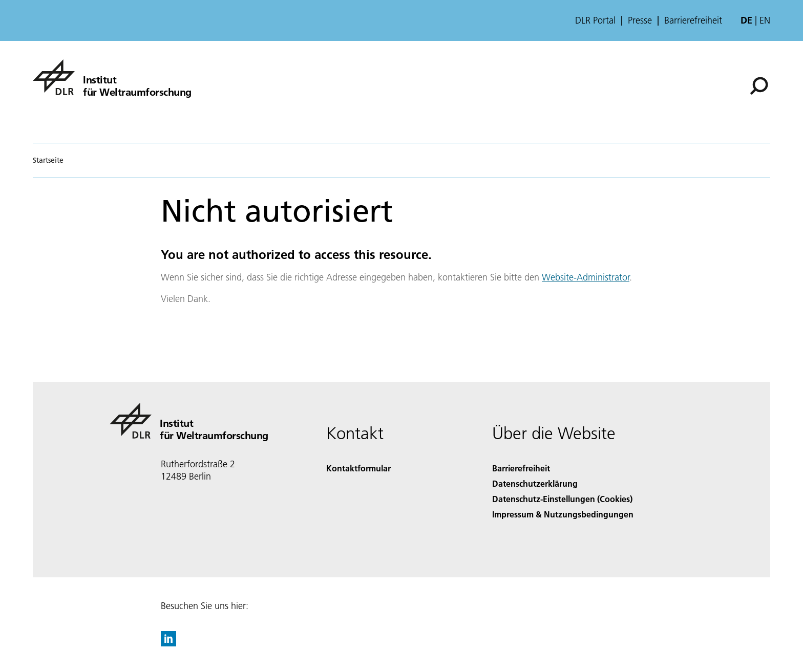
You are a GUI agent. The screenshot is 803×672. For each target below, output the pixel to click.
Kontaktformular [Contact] (358, 468)
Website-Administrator (586, 277)
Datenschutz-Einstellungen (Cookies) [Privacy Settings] (562, 499)
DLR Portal (595, 20)
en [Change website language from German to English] (765, 20)
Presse (640, 20)
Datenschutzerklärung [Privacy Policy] (535, 483)
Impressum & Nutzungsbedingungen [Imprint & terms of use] (563, 514)
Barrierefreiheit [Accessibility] (521, 468)
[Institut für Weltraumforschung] (112, 77)
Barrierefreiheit (693, 20)
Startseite (48, 160)
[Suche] (759, 86)
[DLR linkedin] (168, 643)
